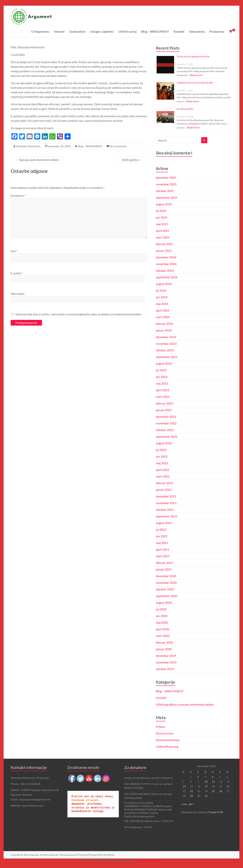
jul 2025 (161, 211)
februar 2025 (164, 244)
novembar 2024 (166, 264)
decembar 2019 (166, 656)
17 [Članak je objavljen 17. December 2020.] (206, 786)
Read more (196, 75)
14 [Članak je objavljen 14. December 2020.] (184, 786)
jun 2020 (162, 616)
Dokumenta (197, 31)
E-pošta (17, 273)
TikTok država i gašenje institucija (193, 56)
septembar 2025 (167, 197)
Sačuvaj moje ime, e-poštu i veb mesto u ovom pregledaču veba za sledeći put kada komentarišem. (79, 314)
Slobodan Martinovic (28, 146)
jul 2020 (161, 609)
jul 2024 (161, 290)
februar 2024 (164, 324)
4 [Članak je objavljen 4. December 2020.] (213, 777)
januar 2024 (164, 330)
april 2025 (163, 231)
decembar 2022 (166, 417)
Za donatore (77, 31)
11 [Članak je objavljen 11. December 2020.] (213, 782)
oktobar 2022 (165, 430)
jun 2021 (162, 536)
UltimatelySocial (148, 860)
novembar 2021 (166, 503)
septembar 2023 (167, 357)
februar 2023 (164, 403)
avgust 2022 (164, 443)
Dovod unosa (165, 733)
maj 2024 (162, 304)
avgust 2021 (164, 523)
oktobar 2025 (165, 191)
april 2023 (163, 390)
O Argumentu (40, 31)
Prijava (160, 727)
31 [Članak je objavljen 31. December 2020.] (206, 796)
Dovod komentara (168, 740)
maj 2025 (162, 224)
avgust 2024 (164, 284)
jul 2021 (161, 529)
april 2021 (163, 549)
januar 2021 (164, 569)
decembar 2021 (166, 496)
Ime (14, 251)
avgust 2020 (164, 602)
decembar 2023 (166, 337)
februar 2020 (164, 642)
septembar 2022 (167, 436)
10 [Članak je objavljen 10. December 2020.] (206, 782)
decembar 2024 (166, 257)
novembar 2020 (166, 583)
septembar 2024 (167, 277)
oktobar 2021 (165, 510)
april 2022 (163, 470)
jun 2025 (162, 217)
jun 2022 (162, 456)
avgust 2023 (164, 363)
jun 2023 (162, 377)
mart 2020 (163, 636)
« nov (184, 804)
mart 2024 (163, 317)
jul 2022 (161, 450)
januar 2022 (164, 490)
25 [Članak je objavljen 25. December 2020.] (213, 791)
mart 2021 (163, 556)
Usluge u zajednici (102, 31)
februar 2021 (164, 563)
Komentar (18, 196)
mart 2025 (163, 237)
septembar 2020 (167, 596)
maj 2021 (162, 543)
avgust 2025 (164, 204)
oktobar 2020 (165, 589)
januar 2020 (164, 649)
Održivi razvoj (127, 31)
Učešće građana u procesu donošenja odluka (185, 704)
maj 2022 (162, 463)
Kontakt (179, 31)
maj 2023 (162, 383)
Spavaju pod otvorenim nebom (37, 160)
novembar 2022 (166, 423)
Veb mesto (18, 294)
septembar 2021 (167, 516)
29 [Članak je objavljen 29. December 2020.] (192, 796)
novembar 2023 (166, 344)
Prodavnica (217, 31)
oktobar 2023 (165, 350)
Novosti (59, 31)
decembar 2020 (166, 576)
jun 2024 (162, 297)
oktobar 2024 (165, 270)
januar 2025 (164, 251)
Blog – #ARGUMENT (155, 31)
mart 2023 (163, 397)
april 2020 (163, 629)
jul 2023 (161, 370)
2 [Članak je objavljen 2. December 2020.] (198, 777)
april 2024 (163, 310)
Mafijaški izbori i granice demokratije (195, 83)
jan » (191, 804)
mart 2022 (163, 476)
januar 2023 (164, 410)
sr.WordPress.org (167, 746)
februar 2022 (164, 483)
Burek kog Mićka (185, 109)
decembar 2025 (166, 177)
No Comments (118, 146)
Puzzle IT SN (216, 812)
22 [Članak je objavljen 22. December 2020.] (192, 791)
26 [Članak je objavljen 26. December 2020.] (221, 791)
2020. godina (132, 160)
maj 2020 (162, 622)
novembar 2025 (166, 184)
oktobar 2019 (165, 669)
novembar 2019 (166, 662)
